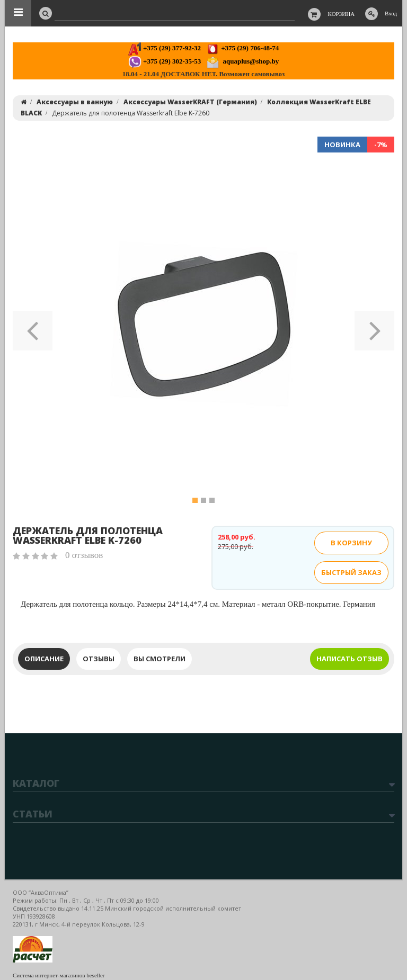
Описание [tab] (44, 659)
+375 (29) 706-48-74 (242, 48)
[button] (33, 327)
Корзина (342, 14)
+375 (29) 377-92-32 (165, 48)
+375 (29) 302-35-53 (165, 61)
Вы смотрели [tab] (160, 659)
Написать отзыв (350, 659)
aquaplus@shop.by (242, 61)
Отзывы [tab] (99, 659)
